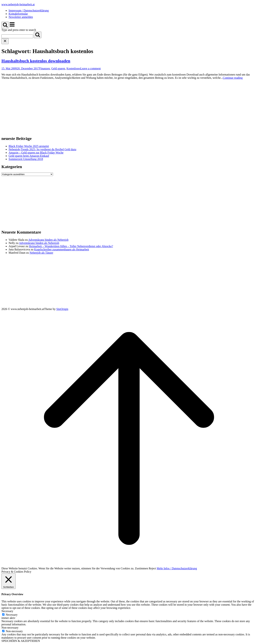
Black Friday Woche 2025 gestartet (29, 146)
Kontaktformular (18, 14)
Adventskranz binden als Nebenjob (48, 240)
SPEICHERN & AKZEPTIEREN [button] (21, 641)
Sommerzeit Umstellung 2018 (26, 159)
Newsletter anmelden (21, 17)
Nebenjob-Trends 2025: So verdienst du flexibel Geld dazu (42, 149)
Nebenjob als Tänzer (41, 253)
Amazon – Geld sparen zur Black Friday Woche (36, 153)
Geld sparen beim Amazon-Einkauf (29, 156)
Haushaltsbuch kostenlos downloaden (36, 61)
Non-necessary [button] (10, 628)
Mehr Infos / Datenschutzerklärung (177, 568)
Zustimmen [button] (141, 568)
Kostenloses (73, 68)
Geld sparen (58, 68)
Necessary (12, 615)
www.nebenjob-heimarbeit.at (18, 4)
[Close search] (5, 41)
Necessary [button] (7, 611)
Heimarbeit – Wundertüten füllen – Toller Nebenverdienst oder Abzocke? (71, 246)
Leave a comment (90, 68)
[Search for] (17, 36)
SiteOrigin (62, 309)
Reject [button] (152, 568)
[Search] (38, 35)
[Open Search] (5, 25)
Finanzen (45, 68)
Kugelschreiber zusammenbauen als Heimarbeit (62, 249)
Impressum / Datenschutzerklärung (29, 10)
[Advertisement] (109, 107)
